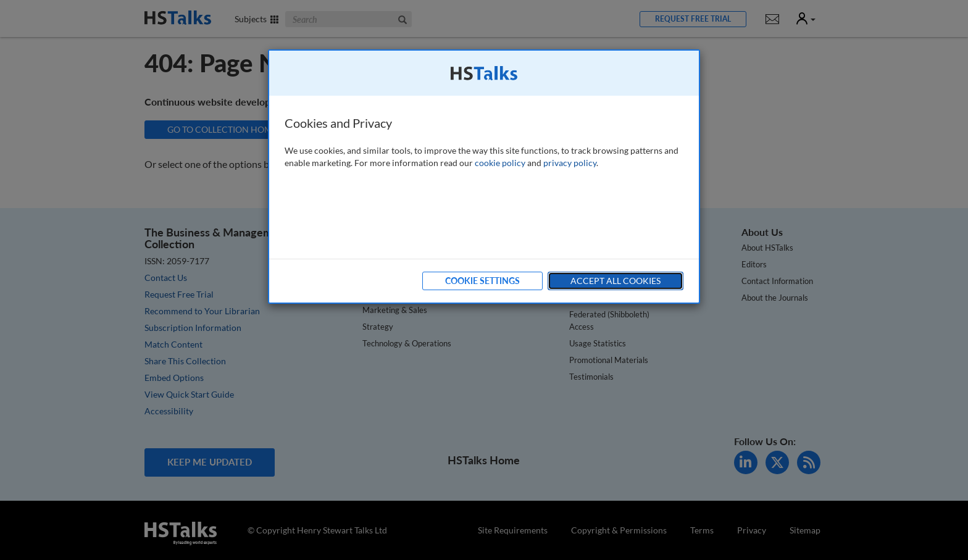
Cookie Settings (482, 281)
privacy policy (570, 163)
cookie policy (500, 163)
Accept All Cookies (615, 281)
